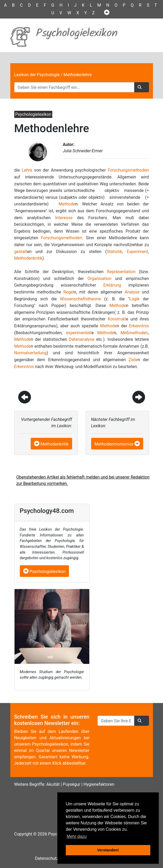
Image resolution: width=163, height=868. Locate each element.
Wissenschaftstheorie (80, 299)
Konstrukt (117, 319)
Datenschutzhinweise (55, 858)
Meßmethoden (134, 333)
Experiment (137, 252)
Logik (135, 299)
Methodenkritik (28, 258)
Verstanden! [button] (108, 850)
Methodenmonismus (114, 444)
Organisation (99, 279)
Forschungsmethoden (128, 170)
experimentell (79, 333)
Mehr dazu (77, 836)
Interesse (64, 218)
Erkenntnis (139, 326)
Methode (67, 204)
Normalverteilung (31, 353)
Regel (69, 292)
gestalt (21, 252)
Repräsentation (121, 272)
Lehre (27, 170)
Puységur (72, 784)
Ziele (133, 360)
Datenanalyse (82, 339)
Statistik (114, 252)
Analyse (132, 292)
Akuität (53, 784)
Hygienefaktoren (99, 784)
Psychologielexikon (45, 571)
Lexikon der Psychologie (37, 75)
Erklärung (112, 285)
